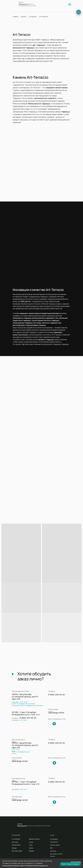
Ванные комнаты (34, 839)
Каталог (24, 17)
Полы (31, 845)
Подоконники (16, 845)
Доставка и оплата (56, 854)
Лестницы (15, 842)
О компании (54, 839)
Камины (31, 851)
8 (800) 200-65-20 (56, 695)
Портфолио (54, 842)
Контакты (53, 851)
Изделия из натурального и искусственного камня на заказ (27, 5)
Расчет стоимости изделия (70, 864)
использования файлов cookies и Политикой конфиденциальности (25, 865)
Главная (15, 17)
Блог (52, 848)
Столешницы (16, 839)
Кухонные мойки (17, 851)
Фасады (14, 848)
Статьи (52, 856)
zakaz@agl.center (56, 713)
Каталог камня (55, 845)
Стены (31, 842)
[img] (70, 4)
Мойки (31, 848)
